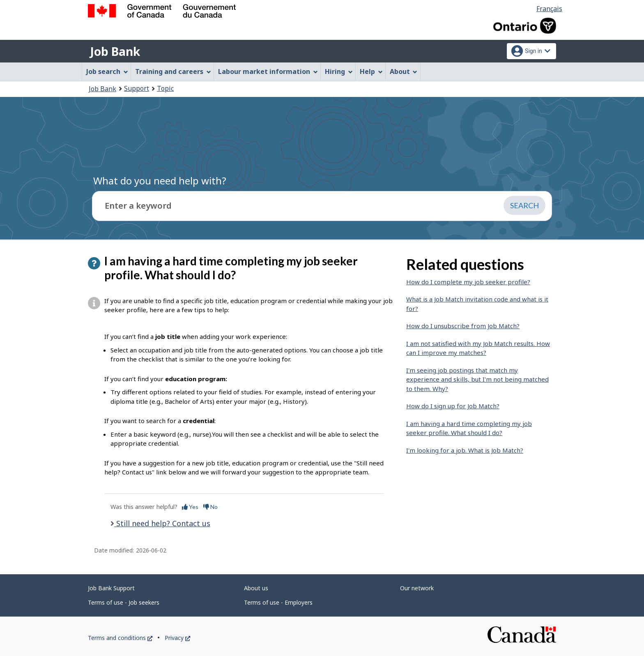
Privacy (177, 638)
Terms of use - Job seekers (124, 602)
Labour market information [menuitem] (268, 71)
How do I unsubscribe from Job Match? (463, 326)
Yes (190, 507)
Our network (417, 588)
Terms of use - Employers (278, 602)
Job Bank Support (111, 588)
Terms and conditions (120, 638)
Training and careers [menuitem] (173, 71)
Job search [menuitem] (107, 71)
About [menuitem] (404, 71)
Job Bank (115, 51)
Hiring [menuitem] (339, 71)
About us (256, 588)
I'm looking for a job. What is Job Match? (465, 450)
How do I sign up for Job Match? (453, 406)
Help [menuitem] (371, 71)
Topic (165, 88)
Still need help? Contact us (162, 523)
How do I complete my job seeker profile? (468, 282)
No (210, 507)
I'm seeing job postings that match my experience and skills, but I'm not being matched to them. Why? (477, 379)
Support (137, 88)
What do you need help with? (160, 181)
